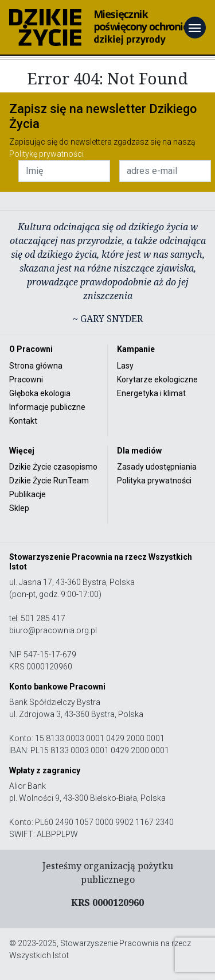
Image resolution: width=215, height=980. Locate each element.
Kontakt (23, 421)
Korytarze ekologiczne (157, 379)
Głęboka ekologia (40, 393)
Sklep (19, 508)
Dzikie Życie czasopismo (53, 467)
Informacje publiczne (47, 407)
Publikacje (28, 494)
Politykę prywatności (46, 154)
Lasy (125, 366)
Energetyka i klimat (151, 393)
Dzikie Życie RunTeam (49, 481)
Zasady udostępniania (157, 467)
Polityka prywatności (154, 481)
